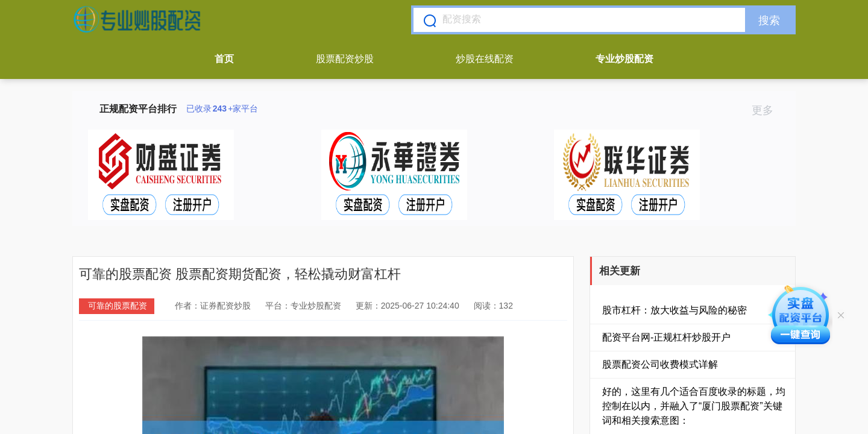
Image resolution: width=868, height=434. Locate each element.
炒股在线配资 (485, 59)
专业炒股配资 (624, 59)
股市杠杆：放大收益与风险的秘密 (675, 310)
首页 (224, 59)
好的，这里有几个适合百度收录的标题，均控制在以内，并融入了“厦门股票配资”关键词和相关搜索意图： (694, 406)
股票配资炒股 (345, 59)
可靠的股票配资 (118, 306)
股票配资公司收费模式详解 (660, 364)
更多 (768, 110)
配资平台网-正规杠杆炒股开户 (666, 337)
